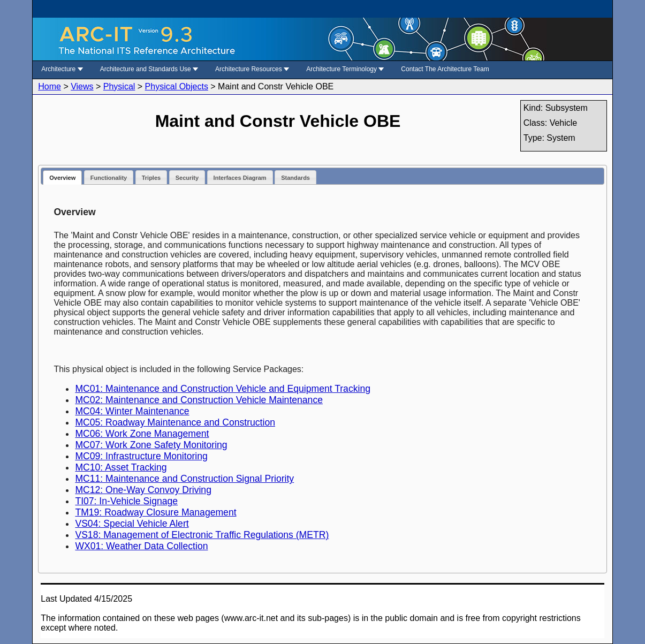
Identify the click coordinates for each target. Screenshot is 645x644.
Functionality (109, 178)
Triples (151, 178)
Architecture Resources (252, 69)
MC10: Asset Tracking (121, 467)
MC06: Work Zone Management (142, 434)
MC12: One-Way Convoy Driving (143, 490)
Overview (62, 178)
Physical (119, 86)
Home (50, 86)
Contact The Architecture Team (445, 69)
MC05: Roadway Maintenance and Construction (175, 422)
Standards (295, 178)
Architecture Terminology (345, 69)
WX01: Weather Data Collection (141, 546)
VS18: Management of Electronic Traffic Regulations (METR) (202, 535)
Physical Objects (177, 86)
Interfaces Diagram (240, 178)
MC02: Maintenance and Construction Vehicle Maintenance (199, 400)
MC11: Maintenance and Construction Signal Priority (184, 479)
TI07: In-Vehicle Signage (126, 501)
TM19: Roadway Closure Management (155, 512)
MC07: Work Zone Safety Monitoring (151, 445)
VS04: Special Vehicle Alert (132, 524)
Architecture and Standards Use (149, 69)
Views (82, 86)
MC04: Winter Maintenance (132, 411)
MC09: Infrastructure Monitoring (141, 456)
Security (187, 178)
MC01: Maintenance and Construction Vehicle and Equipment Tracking (223, 389)
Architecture (62, 69)
